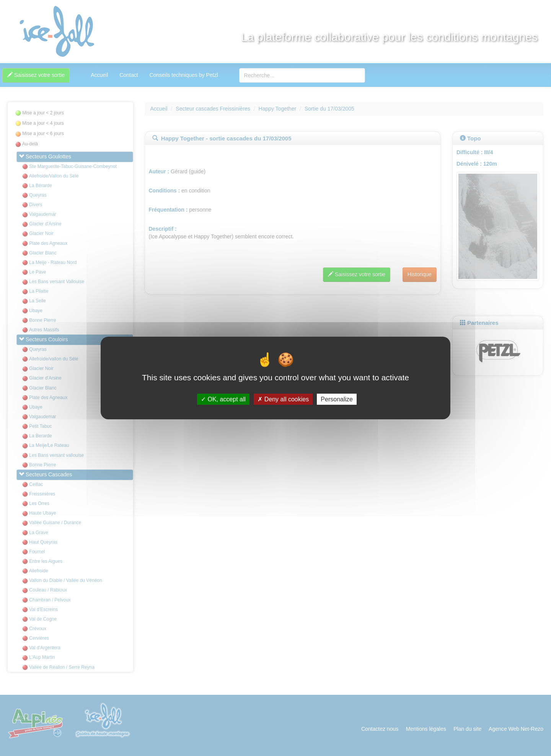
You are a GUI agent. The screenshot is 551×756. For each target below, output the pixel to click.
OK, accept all (223, 399)
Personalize (337, 399)
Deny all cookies (283, 399)
